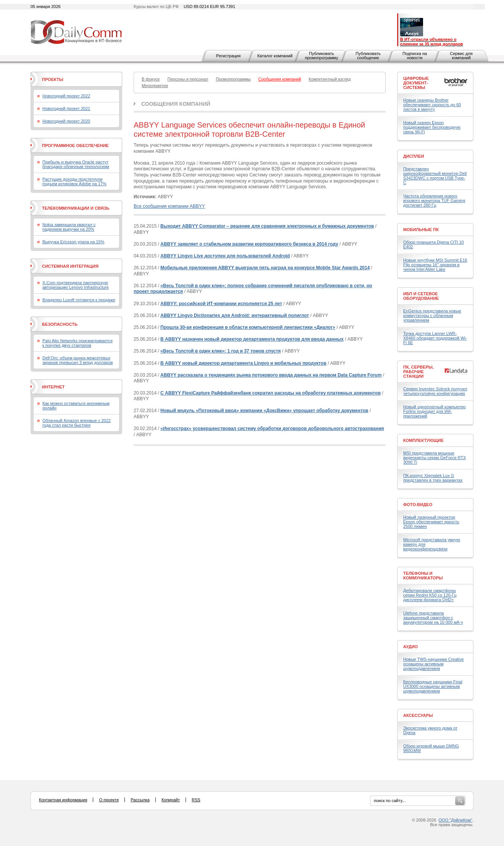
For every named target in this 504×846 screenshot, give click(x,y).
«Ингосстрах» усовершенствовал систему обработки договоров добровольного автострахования (272, 429)
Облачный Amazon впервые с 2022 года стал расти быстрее (77, 423)
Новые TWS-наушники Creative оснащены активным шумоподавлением (434, 664)
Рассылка (140, 800)
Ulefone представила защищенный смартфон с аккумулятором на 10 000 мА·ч (433, 618)
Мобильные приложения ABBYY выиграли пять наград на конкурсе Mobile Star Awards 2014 (265, 268)
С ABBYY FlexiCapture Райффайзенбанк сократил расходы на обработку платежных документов (271, 393)
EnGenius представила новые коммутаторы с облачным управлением (432, 315)
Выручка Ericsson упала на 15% (73, 242)
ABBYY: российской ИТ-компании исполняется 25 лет (221, 304)
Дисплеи (414, 156)
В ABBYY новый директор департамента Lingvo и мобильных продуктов (243, 363)
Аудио (410, 647)
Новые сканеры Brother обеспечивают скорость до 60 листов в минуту (432, 105)
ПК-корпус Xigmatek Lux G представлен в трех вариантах (433, 478)
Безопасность (60, 324)
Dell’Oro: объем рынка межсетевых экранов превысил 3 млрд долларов (78, 360)
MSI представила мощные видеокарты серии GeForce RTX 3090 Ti (435, 458)
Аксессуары (418, 715)
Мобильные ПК (421, 230)
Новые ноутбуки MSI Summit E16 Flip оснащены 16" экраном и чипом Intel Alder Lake (435, 265)
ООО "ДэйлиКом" (456, 820)
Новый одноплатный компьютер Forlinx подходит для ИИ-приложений (434, 411)
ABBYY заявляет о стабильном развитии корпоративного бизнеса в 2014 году (249, 244)
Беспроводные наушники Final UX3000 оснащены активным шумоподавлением (433, 686)
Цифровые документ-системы (416, 83)
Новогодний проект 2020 (66, 121)
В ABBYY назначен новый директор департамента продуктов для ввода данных (252, 339)
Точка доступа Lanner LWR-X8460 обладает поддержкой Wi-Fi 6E (435, 338)
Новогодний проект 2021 (66, 108)
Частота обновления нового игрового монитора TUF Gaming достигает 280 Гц (434, 201)
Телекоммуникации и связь (76, 208)
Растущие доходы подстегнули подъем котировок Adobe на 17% (74, 181)
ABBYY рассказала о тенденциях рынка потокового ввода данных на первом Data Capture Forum (271, 375)
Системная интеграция (70, 266)
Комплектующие (423, 440)
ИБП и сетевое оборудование (421, 296)
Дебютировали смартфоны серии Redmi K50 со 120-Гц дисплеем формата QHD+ (430, 595)
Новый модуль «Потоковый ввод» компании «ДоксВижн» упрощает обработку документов (264, 411)
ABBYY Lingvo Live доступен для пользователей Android (225, 256)
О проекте (109, 800)
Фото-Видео (418, 505)
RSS (196, 800)
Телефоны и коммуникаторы (423, 576)
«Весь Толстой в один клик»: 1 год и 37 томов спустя (220, 351)
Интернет (53, 387)
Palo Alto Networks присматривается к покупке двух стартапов (78, 343)
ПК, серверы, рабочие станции (418, 372)
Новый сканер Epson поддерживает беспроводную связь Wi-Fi (432, 127)
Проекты (52, 79)
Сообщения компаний (176, 104)
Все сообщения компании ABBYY (169, 206)
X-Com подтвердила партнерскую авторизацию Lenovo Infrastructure (76, 285)
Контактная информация (63, 800)
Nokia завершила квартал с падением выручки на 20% (69, 227)
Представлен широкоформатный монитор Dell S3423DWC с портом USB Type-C (435, 176)
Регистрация (228, 56)
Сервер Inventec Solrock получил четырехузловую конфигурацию (435, 391)
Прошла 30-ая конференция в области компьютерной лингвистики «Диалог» (248, 327)
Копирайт (171, 800)
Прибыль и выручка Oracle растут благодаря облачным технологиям (76, 164)
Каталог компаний (275, 56)
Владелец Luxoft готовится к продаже (79, 300)
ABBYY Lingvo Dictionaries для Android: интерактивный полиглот (235, 315)
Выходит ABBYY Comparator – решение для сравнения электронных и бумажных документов (267, 226)
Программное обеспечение (75, 146)
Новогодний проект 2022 (66, 96)
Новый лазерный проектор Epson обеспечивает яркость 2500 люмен (431, 522)
